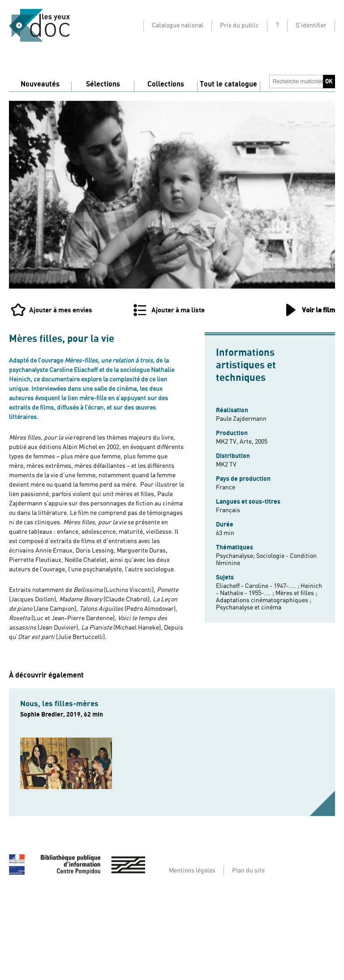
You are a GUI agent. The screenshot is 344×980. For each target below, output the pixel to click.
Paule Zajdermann (241, 419)
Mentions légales (192, 871)
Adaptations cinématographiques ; (264, 600)
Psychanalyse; (236, 556)
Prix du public (239, 26)
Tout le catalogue (228, 84)
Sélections (103, 84)
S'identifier (311, 26)
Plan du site (248, 871)
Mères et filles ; (296, 593)
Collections (166, 84)
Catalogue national (178, 26)
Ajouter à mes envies (61, 310)
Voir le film (318, 310)
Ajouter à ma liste (178, 310)
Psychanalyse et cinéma (249, 608)
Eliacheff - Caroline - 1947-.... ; (258, 586)
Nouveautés (40, 84)
